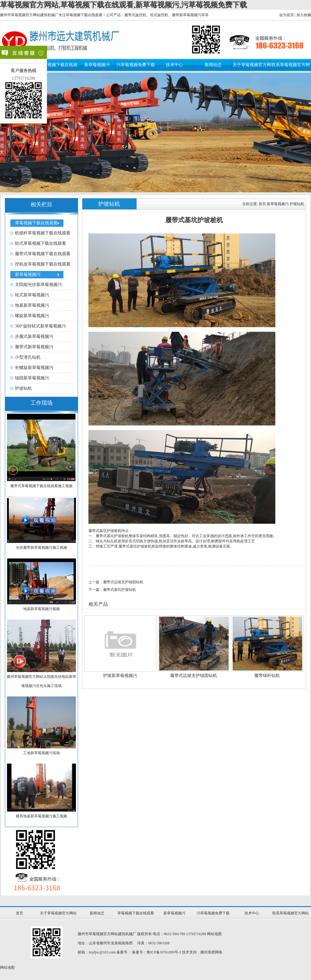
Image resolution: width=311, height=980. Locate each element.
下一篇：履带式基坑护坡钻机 (112, 590)
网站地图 (214, 934)
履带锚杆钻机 (267, 676)
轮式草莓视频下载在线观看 (41, 243)
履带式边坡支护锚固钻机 (194, 676)
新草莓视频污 (97, 65)
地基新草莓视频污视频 (41, 609)
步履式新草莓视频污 (34, 336)
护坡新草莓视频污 (120, 676)
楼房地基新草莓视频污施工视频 (41, 816)
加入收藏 (304, 15)
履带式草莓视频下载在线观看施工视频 (41, 486)
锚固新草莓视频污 (32, 378)
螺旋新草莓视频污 (32, 316)
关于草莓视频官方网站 (58, 913)
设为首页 (287, 15)
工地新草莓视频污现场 (41, 753)
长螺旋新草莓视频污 (34, 368)
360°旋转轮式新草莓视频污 (40, 326)
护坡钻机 (23, 388)
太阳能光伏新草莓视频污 (38, 285)
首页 (262, 204)
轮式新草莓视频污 (32, 295)
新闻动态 (213, 65)
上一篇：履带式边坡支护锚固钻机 (116, 582)
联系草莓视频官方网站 (291, 913)
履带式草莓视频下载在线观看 (43, 254)
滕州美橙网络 (211, 952)
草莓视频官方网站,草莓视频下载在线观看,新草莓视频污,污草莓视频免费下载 (123, 5)
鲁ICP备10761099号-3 (164, 952)
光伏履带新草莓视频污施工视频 (41, 548)
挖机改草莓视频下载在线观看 (43, 264)
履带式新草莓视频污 (34, 347)
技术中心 (174, 65)
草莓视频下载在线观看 (36, 223)
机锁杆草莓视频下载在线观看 (43, 233)
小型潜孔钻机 (28, 357)
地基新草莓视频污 (32, 305)
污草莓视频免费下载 (136, 65)
